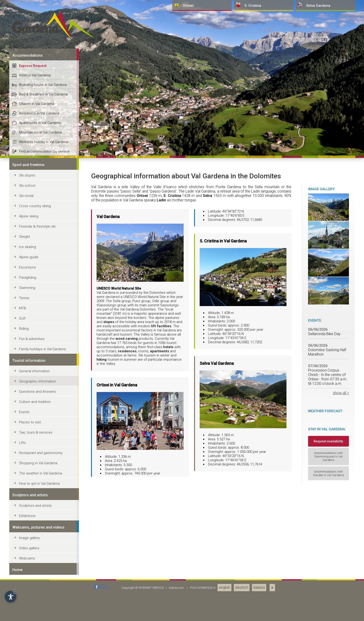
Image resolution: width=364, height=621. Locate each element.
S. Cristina (172, 534)
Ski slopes (27, 514)
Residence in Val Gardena (39, 452)
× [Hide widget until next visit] (15, 592)
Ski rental (26, 535)
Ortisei (142, 534)
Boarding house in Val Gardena (43, 424)
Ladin (161, 539)
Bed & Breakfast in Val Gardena (43, 433)
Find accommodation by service (44, 490)
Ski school (27, 524)
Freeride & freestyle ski (37, 565)
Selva (208, 534)
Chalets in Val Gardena (37, 443)
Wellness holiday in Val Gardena (44, 481)
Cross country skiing (35, 545)
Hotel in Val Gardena (35, 414)
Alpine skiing (29, 555)
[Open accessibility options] (10, 597)
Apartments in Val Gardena (40, 462)
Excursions (28, 606)
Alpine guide (29, 596)
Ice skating (28, 586)
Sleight (24, 575)
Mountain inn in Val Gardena (40, 471)
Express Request (33, 405)
